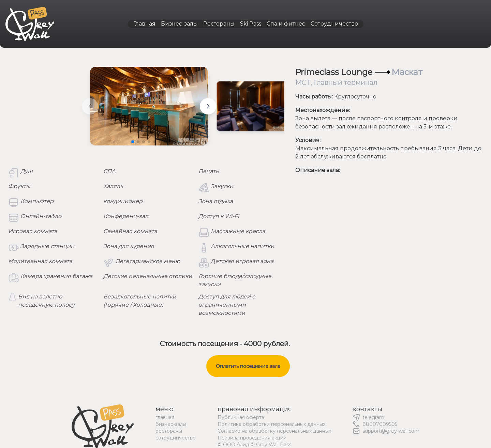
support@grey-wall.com (391, 431)
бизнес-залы (171, 424)
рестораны (169, 431)
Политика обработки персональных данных (271, 424)
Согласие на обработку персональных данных (274, 431)
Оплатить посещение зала (248, 366)
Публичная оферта (241, 417)
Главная (144, 24)
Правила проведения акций (252, 438)
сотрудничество (176, 438)
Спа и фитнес (286, 24)
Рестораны (219, 24)
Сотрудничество (334, 24)
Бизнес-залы (179, 24)
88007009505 (380, 424)
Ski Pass (251, 24)
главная (165, 417)
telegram (373, 417)
